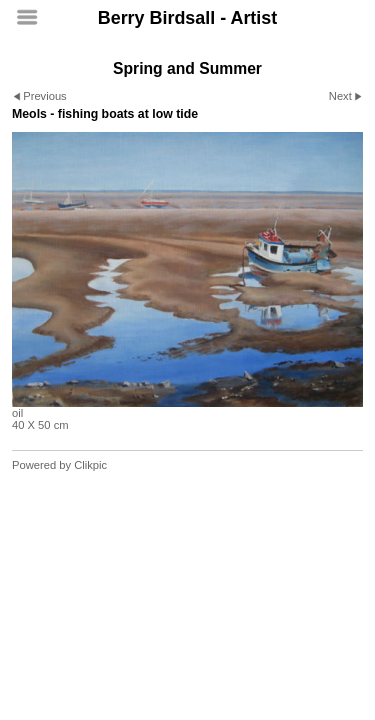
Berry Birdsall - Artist (187, 18)
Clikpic (90, 465)
